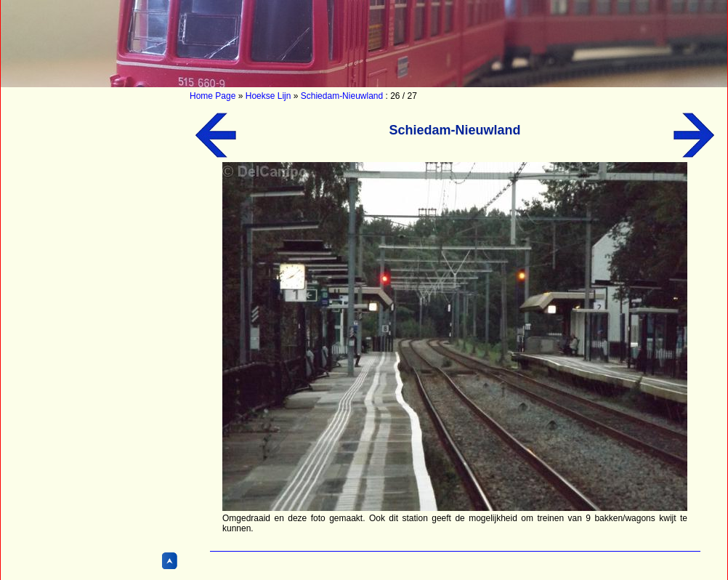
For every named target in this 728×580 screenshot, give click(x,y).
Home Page (213, 96)
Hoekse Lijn (268, 96)
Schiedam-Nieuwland (342, 96)
